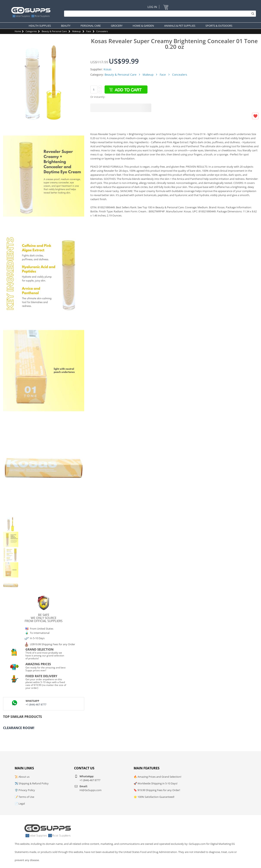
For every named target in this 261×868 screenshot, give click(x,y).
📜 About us (22, 777)
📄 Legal (20, 804)
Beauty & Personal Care (54, 31)
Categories (31, 31)
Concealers (102, 31)
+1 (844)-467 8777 (36, 705)
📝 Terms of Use (24, 797)
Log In (152, 7)
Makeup (76, 31)
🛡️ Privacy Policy (25, 790)
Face (89, 31)
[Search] (159, 14)
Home (18, 31)
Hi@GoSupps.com (91, 790)
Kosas (108, 69)
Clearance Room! (19, 728)
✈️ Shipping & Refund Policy (32, 783)
